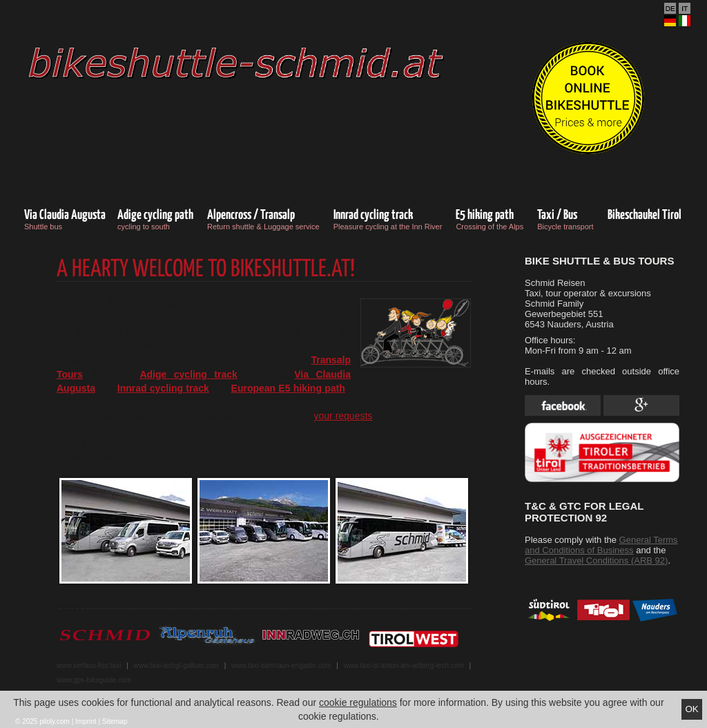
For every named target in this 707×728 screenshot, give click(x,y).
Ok (691, 709)
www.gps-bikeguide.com (94, 680)
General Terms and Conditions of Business (601, 545)
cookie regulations (358, 702)
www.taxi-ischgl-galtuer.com (176, 665)
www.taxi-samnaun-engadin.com (281, 665)
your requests (343, 416)
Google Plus (641, 405)
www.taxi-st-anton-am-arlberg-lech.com (404, 665)
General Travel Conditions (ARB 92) (596, 561)
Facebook (563, 405)
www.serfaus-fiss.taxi (89, 665)
